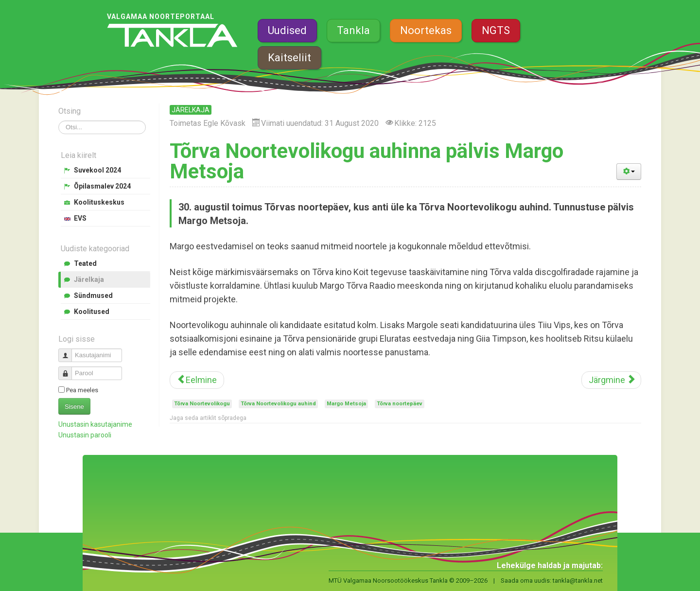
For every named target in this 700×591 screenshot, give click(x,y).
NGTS (496, 30)
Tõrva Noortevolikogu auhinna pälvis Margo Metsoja (367, 161)
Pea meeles (82, 390)
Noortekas (426, 30)
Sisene (74, 407)
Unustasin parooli (85, 435)
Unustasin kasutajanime (95, 424)
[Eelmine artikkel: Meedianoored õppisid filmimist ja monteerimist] (197, 380)
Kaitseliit (289, 58)
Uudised (287, 30)
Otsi (59, 121)
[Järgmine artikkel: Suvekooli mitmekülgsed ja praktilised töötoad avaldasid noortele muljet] (611, 380)
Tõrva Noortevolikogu (202, 404)
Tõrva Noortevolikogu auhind (278, 404)
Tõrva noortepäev (400, 404)
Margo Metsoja (346, 404)
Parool (69, 369)
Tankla (353, 30)
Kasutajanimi (69, 351)
